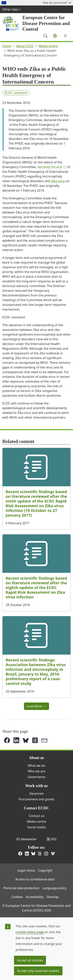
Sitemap (53, 897)
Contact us (37, 816)
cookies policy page (30, 932)
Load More (36, 706)
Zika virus (58, 181)
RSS (52, 839)
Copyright (45, 870)
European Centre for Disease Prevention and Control (46, 23)
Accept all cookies (30, 960)
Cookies (17, 897)
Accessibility (35, 897)
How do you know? (57, 3)
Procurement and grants (37, 799)
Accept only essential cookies (38, 971)
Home (7, 46)
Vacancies (36, 794)
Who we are (36, 771)
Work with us (37, 786)
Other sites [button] (10, 9)
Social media (36, 827)
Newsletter (27, 839)
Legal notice (26, 870)
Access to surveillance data (35, 879)
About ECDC (25, 46)
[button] (7, 740)
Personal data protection (22, 888)
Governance (36, 777)
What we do (36, 766)
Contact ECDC (36, 808)
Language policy (55, 888)
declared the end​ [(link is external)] (52, 167)
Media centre (48, 46)
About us (36, 758)
